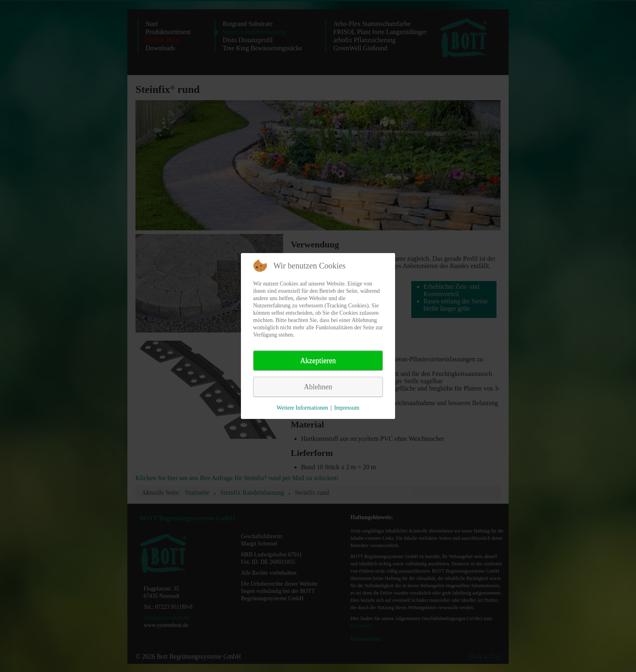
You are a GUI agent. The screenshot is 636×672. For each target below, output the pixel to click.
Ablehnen (318, 387)
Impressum (347, 408)
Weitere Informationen (302, 408)
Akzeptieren (318, 361)
